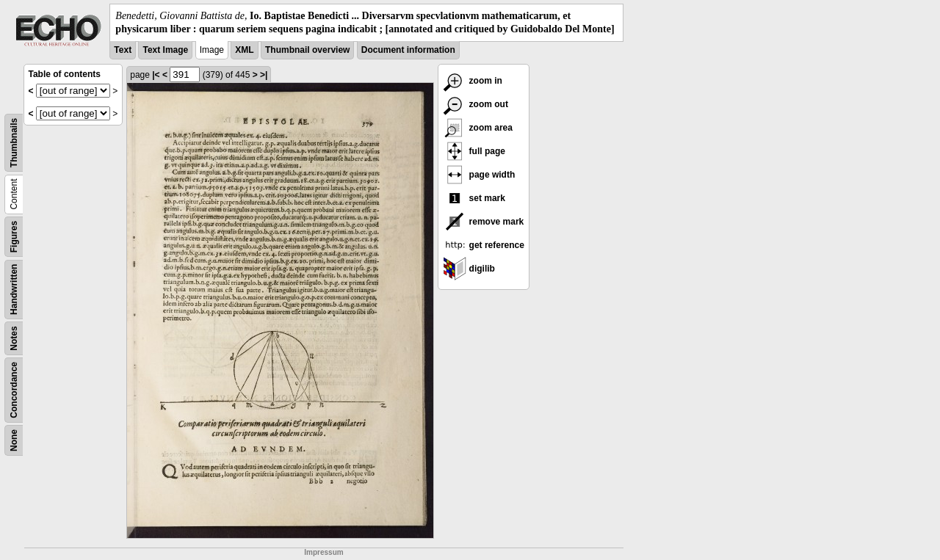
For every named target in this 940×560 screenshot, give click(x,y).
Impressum (323, 552)
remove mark (483, 222)
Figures (14, 237)
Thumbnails (14, 143)
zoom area (478, 128)
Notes (14, 339)
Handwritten (14, 290)
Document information (408, 50)
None (14, 440)
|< (156, 75)
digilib (469, 269)
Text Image (165, 50)
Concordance (14, 390)
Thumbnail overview (307, 50)
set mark (474, 198)
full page (474, 151)
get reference (484, 245)
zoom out (476, 104)
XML (244, 50)
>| (264, 75)
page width (479, 175)
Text (123, 50)
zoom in (473, 81)
